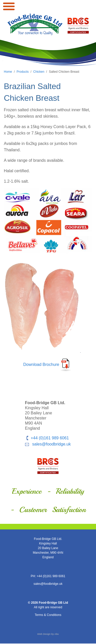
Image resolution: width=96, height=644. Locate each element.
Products (23, 72)
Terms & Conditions (48, 615)
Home (8, 72)
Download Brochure (41, 365)
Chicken (39, 72)
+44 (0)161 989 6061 (50, 438)
